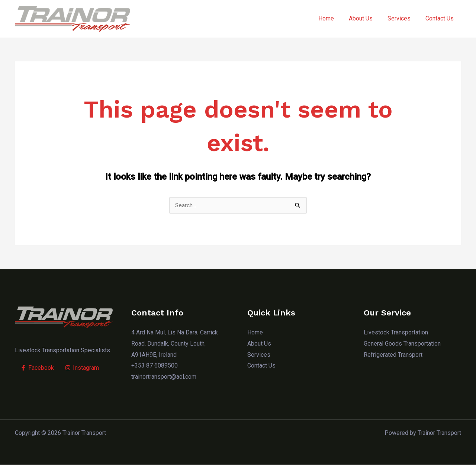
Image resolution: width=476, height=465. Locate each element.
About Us (368, 18)
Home (337, 18)
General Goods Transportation (402, 344)
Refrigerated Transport (393, 355)
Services (403, 18)
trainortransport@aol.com (164, 377)
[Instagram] (82, 368)
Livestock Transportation (396, 333)
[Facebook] (37, 368)
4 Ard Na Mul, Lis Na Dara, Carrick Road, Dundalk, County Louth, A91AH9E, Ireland (175, 344)
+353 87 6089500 (155, 366)
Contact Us (441, 18)
